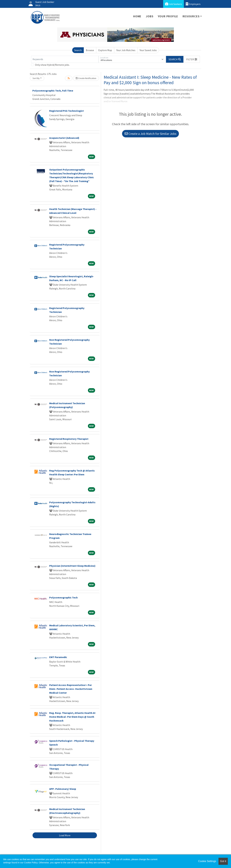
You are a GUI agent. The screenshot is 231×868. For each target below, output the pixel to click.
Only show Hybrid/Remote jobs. (52, 65)
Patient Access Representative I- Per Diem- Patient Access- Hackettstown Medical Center (71, 689)
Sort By (36, 78)
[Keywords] (65, 59)
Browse (90, 50)
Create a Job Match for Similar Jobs (150, 134)
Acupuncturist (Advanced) (64, 138)
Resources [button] (191, 16)
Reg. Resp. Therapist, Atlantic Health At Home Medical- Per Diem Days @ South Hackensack (72, 717)
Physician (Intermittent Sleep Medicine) (72, 566)
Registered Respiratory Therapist (69, 439)
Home (137, 16)
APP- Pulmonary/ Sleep (63, 789)
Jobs (150, 16)
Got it (223, 861)
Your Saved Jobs (148, 50)
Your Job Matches (126, 50)
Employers (193, 4)
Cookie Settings (207, 861)
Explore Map (105, 50)
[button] (192, 59)
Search (78, 50)
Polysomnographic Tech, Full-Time (53, 91)
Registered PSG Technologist (66, 111)
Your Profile (168, 16)
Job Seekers (173, 4)
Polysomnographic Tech (63, 597)
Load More (65, 835)
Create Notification (86, 78)
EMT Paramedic (58, 657)
